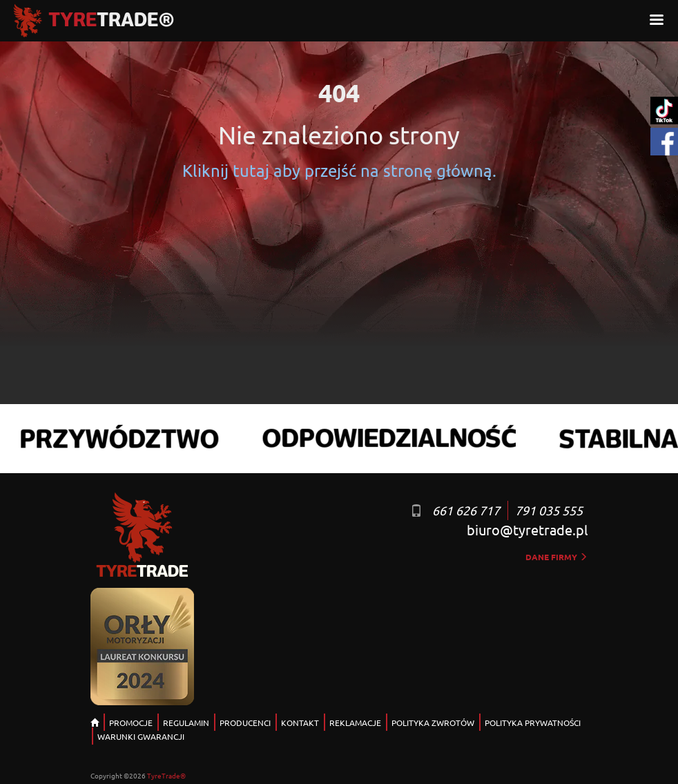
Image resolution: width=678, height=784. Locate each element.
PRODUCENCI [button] (245, 723)
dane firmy (556, 557)
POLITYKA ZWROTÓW (433, 723)
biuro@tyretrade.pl (527, 529)
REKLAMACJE (355, 723)
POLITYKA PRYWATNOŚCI (533, 723)
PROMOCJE (131, 723)
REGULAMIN (186, 723)
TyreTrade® (166, 775)
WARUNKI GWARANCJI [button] (141, 736)
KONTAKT (300, 723)
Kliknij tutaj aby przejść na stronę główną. (339, 170)
